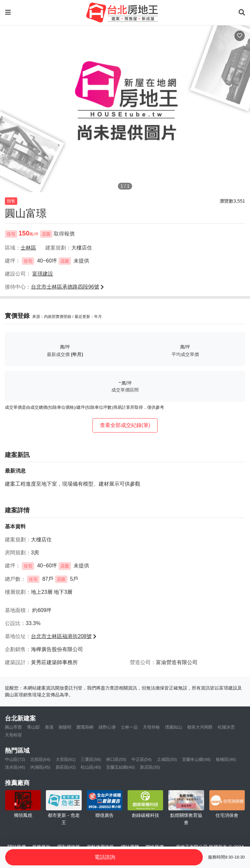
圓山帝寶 (13, 727)
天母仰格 (151, 727)
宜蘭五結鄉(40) (120, 767)
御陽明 (65, 727)
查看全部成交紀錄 (125, 425)
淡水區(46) (15, 767)
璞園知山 (174, 727)
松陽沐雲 (226, 727)
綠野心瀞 (107, 727)
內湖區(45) (40, 767)
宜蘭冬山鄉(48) (196, 759)
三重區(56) (91, 759)
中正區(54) (142, 759)
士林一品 (129, 727)
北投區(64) (40, 759)
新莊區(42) (66, 767)
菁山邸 (33, 727)
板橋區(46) (226, 759)
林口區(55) (116, 759)
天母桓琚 (13, 735)
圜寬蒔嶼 (85, 727)
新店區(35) (150, 767)
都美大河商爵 (200, 727)
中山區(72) (15, 759)
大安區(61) (66, 759)
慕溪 (49, 727)
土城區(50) (167, 759)
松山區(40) (91, 767)
